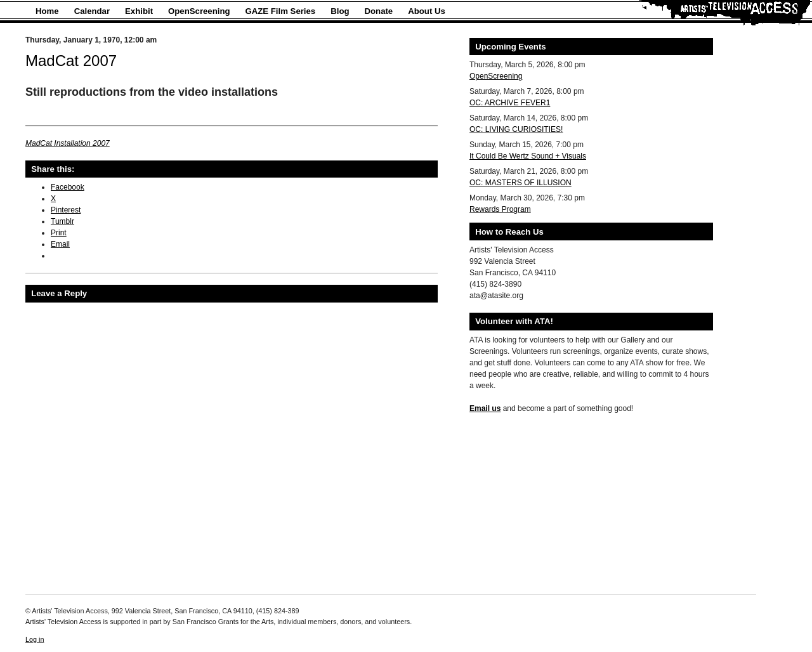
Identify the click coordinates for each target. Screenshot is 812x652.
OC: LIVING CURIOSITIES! (516, 129)
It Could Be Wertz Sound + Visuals (528, 156)
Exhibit (139, 11)
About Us (427, 11)
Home (47, 11)
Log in (35, 639)
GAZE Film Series (281, 11)
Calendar (92, 11)
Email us (485, 408)
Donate (379, 11)
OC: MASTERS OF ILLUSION (521, 183)
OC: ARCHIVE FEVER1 (510, 103)
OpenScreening (199, 11)
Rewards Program (500, 209)
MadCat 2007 (71, 61)
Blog (340, 11)
